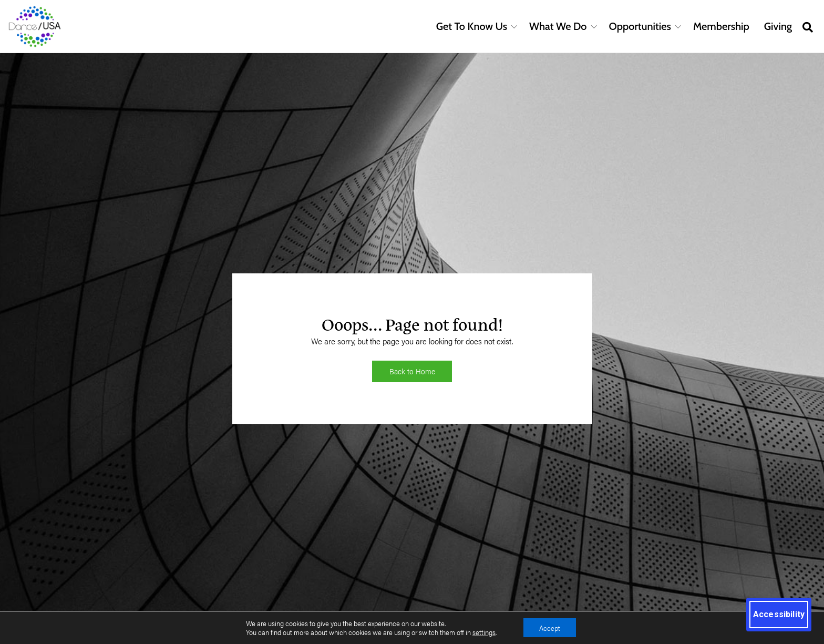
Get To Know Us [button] (472, 26)
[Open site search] (808, 27)
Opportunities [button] (640, 26)
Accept (550, 628)
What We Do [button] (558, 26)
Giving (778, 26)
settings (484, 632)
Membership (721, 26)
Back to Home (412, 371)
